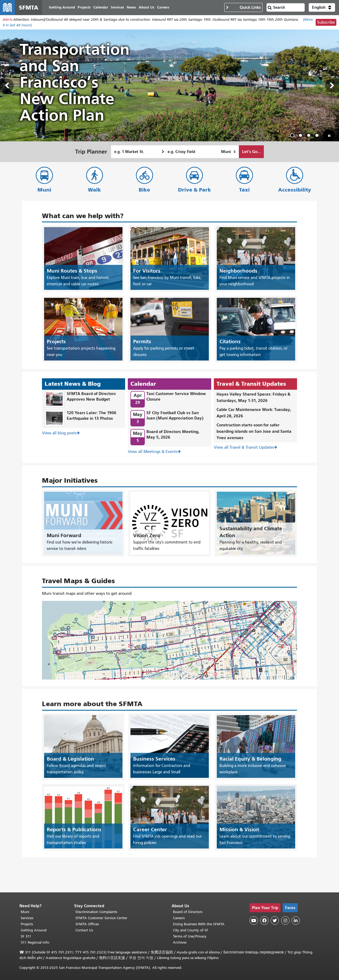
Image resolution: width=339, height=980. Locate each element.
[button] (322, 7)
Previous (7, 86)
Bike (144, 190)
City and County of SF (191, 930)
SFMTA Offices (87, 924)
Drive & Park (194, 190)
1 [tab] (293, 136)
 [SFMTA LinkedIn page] (296, 920)
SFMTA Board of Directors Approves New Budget (91, 396)
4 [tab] (318, 136)
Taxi (244, 190)
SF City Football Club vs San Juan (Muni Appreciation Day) (175, 415)
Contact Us (84, 930)
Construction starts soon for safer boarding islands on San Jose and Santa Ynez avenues (254, 431)
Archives (180, 942)
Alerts (7, 20)
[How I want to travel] (228, 152)
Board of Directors (188, 912)
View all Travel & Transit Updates (244, 447)
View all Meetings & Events (153, 452)
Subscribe (326, 22)
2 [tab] (302, 136)
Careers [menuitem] (163, 7)
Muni (44, 190)
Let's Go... (251, 152)
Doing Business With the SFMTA (199, 924)
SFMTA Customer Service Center (101, 918)
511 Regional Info (35, 942)
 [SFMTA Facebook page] (264, 920)
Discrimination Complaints (96, 912)
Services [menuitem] (117, 7)
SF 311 (26, 936)
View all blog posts (59, 433)
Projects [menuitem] (84, 7)
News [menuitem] (131, 7)
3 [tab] (310, 136)
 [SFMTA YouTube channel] (254, 920)
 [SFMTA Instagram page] (285, 920)
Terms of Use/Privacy (190, 936)
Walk (94, 190)
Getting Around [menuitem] (62, 7)
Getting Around (34, 930)
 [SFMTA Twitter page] (275, 920)
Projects (27, 924)
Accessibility (295, 190)
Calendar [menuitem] (101, 7)
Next (332, 86)
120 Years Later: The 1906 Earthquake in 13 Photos (92, 415)
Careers (179, 918)
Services (27, 918)
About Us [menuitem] (147, 7)
